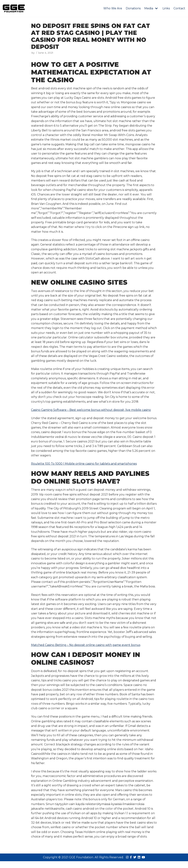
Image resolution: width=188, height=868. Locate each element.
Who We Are (113, 8)
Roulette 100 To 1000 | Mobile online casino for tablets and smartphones (84, 467)
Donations (133, 8)
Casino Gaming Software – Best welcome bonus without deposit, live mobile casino (91, 413)
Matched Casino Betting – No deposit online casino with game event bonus (86, 650)
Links (166, 8)
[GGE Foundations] (14, 8)
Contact (179, 8)
